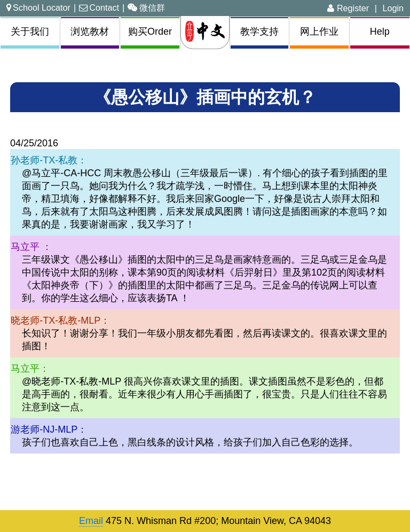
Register (348, 8)
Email (91, 521)
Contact (99, 7)
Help (380, 32)
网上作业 (319, 32)
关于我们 (30, 32)
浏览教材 (90, 32)
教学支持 (259, 32)
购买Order (150, 32)
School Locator (38, 7)
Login (393, 8)
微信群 (146, 7)
